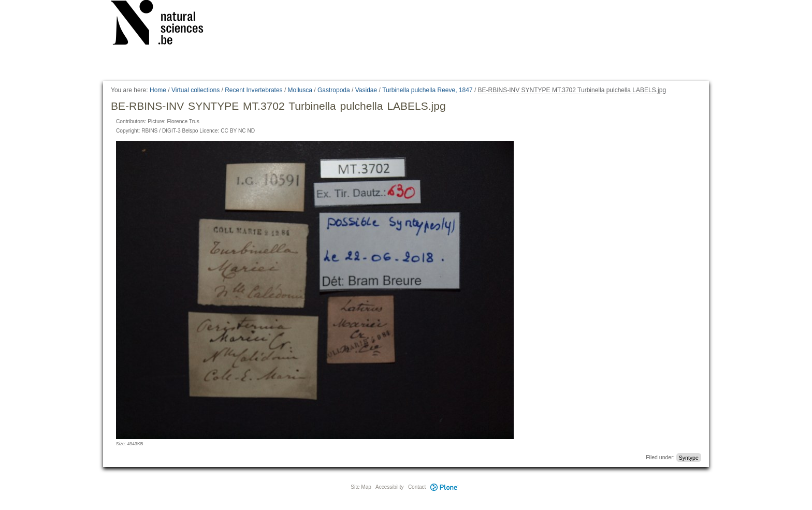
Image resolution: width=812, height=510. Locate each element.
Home (158, 90)
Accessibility (389, 487)
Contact (417, 487)
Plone (444, 487)
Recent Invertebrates (253, 90)
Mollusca (300, 90)
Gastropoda (334, 90)
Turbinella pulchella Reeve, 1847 (427, 90)
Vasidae (366, 90)
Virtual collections (195, 90)
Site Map (361, 487)
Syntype (689, 457)
